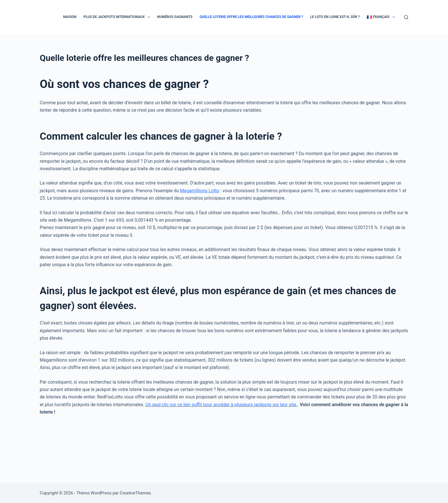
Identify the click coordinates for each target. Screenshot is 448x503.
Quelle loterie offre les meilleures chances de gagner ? (251, 17)
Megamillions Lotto (200, 191)
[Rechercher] (406, 17)
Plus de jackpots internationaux (118, 17)
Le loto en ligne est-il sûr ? (335, 17)
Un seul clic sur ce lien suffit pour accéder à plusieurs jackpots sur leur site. (221, 405)
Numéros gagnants (175, 17)
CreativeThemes (135, 493)
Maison (70, 17)
